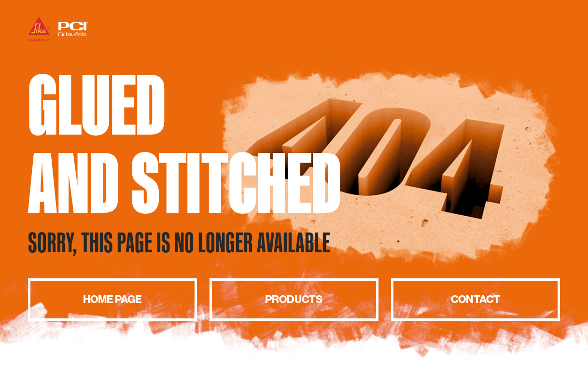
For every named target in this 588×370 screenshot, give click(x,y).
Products (294, 299)
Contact (476, 299)
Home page (112, 299)
